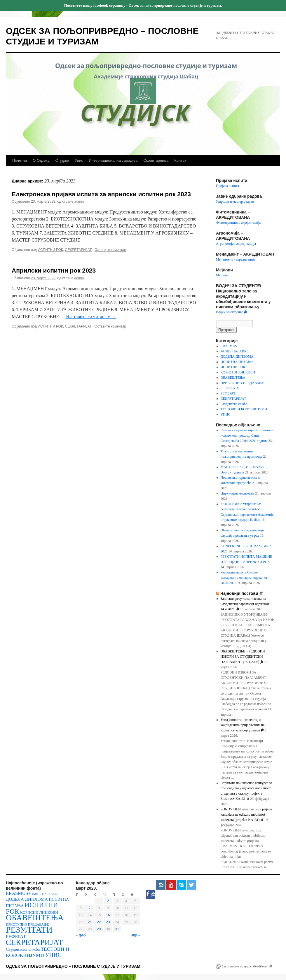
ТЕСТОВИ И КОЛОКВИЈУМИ (244, 409)
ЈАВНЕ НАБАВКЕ (235, 351)
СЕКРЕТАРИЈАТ (79, 250)
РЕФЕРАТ (228, 393)
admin (79, 201)
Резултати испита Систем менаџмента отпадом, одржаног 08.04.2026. (244, 578)
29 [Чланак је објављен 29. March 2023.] (99, 929)
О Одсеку (41, 160)
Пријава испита (227, 186)
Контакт (181, 160)
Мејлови (222, 275)
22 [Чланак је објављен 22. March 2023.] (99, 922)
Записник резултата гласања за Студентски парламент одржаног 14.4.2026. (245, 604)
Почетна (20, 160)
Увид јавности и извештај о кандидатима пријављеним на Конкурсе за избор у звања (243, 725)
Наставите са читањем (91, 317)
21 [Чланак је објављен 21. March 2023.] (90, 922)
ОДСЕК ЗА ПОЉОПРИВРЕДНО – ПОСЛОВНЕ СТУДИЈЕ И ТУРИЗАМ (73, 966)
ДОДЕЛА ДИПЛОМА (237, 356)
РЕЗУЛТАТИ (230, 388)
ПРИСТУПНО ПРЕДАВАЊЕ (243, 383)
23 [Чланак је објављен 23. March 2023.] (108, 922)
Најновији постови (241, 593)
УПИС (226, 414)
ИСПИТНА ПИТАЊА (237, 362)
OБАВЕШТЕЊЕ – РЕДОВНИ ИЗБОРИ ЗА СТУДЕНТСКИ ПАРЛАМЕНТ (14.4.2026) (243, 657)
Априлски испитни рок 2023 (54, 270)
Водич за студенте (231, 312)
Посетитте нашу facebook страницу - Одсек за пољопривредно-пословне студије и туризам (143, 5)
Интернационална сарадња (113, 160)
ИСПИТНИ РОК (50, 250)
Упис (79, 160)
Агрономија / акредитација (236, 244)
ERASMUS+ (230, 346)
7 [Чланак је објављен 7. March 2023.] (90, 908)
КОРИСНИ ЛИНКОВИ (238, 372)
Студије (62, 160)
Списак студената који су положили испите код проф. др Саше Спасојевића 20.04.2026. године (247, 435)
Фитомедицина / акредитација (238, 223)
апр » (136, 935)
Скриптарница (156, 160)
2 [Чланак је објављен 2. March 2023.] (108, 901)
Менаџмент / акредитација (236, 259)
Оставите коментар (110, 250)
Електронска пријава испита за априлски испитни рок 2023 (101, 194)
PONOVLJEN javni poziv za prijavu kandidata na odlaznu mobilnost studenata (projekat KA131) (246, 814)
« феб (81, 935)
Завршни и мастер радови (235, 201)
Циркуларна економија (238, 493)
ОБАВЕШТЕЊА (233, 378)
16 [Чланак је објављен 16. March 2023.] (108, 915)
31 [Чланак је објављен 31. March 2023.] (117, 929)
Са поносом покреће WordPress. (247, 966)
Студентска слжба (234, 404)
